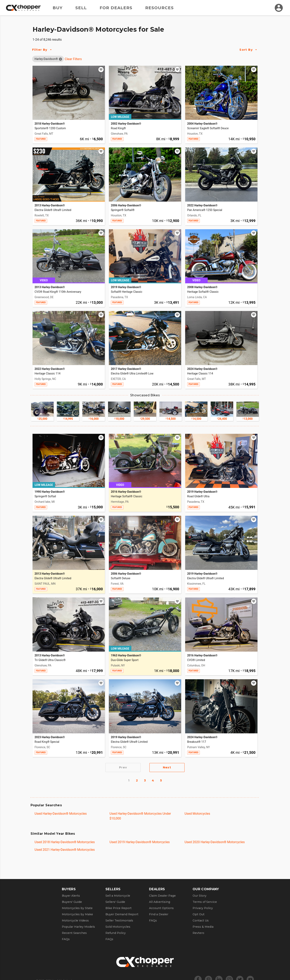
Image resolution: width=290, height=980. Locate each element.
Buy (58, 8)
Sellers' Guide (115, 902)
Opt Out (199, 914)
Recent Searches (74, 933)
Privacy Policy (203, 908)
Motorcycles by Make (77, 914)
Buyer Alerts (71, 896)
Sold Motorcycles (118, 927)
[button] (46, 59)
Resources (159, 8)
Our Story (200, 896)
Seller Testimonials (119, 920)
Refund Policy (116, 933)
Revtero (198, 933)
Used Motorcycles (197, 814)
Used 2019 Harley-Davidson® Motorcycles (140, 842)
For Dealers (116, 8)
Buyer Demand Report (122, 914)
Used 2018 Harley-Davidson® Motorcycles (65, 842)
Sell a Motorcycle (118, 896)
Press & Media (203, 927)
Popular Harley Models (78, 927)
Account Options (161, 908)
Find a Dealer (159, 914)
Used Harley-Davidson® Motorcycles (61, 814)
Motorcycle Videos (75, 920)
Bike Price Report (118, 908)
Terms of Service (205, 902)
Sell (81, 8)
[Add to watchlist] (101, 70)
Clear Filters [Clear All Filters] (73, 59)
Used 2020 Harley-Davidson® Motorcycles (215, 842)
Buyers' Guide (72, 902)
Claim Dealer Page (162, 896)
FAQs (66, 939)
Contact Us (201, 920)
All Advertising (160, 902)
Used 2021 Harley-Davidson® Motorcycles (65, 850)
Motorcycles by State (77, 908)
